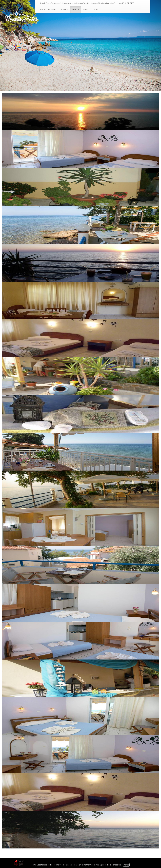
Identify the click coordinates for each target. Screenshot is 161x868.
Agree (126, 865)
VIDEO (85, 10)
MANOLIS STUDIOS (126, 3)
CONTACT (96, 10)
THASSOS (64, 10)
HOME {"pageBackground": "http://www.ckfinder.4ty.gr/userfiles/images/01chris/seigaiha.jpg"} (78, 3)
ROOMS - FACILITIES (48, 10)
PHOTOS (76, 10)
